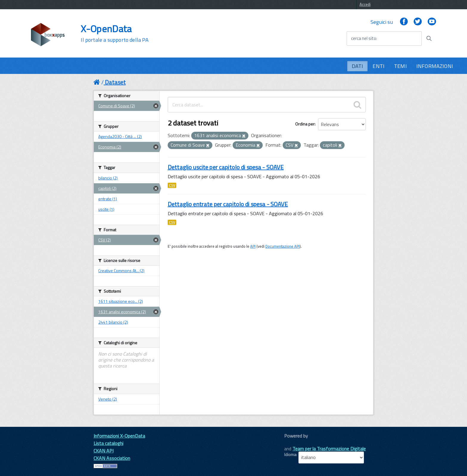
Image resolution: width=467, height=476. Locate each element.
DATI (358, 66)
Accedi (365, 4)
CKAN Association (112, 458)
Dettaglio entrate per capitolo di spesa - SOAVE (228, 204)
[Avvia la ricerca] (429, 38)
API (253, 246)
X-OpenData (115, 33)
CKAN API (103, 451)
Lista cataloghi (108, 443)
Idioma (290, 455)
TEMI (400, 66)
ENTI (379, 66)
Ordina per (305, 124)
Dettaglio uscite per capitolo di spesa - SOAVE (226, 167)
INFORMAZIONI (435, 66)
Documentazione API (282, 246)
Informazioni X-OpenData (119, 436)
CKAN (294, 442)
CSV (172, 185)
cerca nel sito (364, 38)
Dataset (115, 82)
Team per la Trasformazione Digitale (329, 449)
